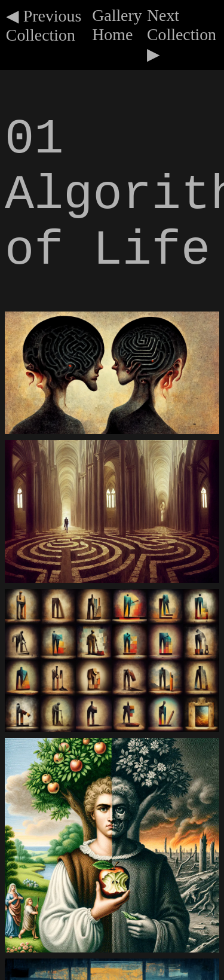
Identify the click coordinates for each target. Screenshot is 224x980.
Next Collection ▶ (182, 35)
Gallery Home (117, 25)
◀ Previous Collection (44, 25)
